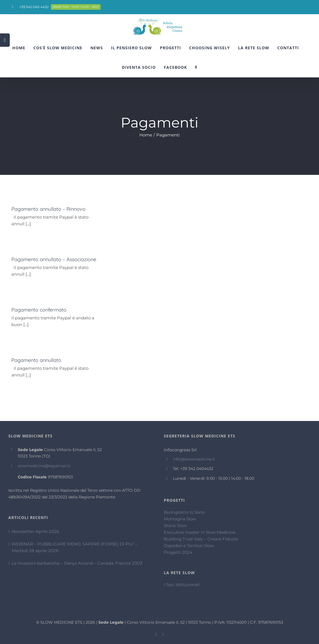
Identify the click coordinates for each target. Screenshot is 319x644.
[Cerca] (196, 67)
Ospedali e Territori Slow (189, 546)
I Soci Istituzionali (182, 585)
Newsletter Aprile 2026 (35, 531)
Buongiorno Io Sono (184, 512)
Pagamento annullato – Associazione (54, 259)
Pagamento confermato (39, 310)
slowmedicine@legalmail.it (44, 466)
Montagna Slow (180, 519)
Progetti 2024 (178, 552)
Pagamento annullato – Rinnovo (48, 209)
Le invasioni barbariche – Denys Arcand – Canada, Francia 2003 (77, 563)
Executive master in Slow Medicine (200, 532)
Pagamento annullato (36, 360)
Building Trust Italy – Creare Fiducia (201, 539)
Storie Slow (175, 526)
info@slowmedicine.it (194, 459)
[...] (28, 224)
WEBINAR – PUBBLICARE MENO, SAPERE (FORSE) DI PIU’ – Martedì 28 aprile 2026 (75, 547)
